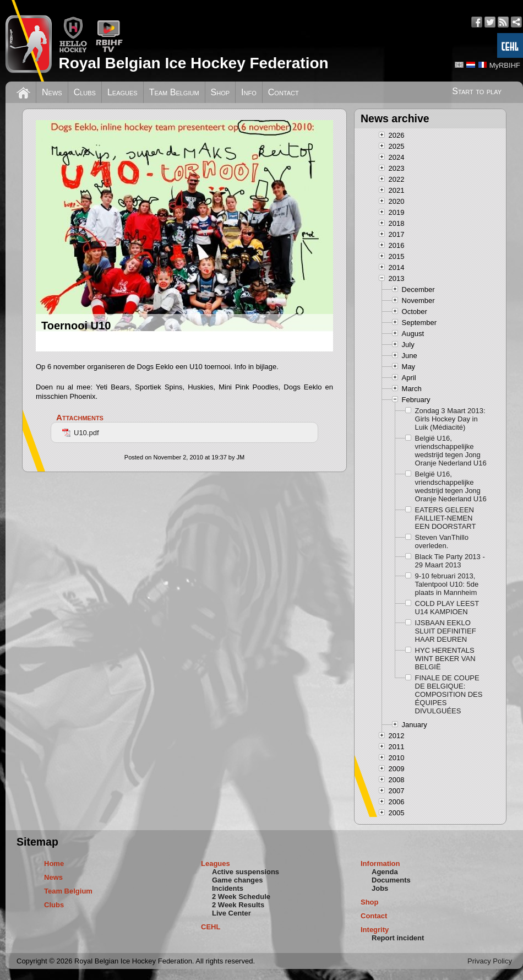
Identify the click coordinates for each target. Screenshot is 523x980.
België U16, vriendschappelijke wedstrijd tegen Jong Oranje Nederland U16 (451, 451)
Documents (391, 880)
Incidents (228, 888)
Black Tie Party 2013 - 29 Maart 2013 (450, 561)
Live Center (231, 913)
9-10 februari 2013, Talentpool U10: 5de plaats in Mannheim (447, 584)
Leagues (122, 92)
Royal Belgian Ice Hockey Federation (193, 63)
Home (54, 863)
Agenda (385, 872)
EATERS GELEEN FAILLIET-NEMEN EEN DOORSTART (446, 518)
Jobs (380, 888)
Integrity (375, 930)
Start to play (477, 91)
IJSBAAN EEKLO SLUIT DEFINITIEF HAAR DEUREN (446, 631)
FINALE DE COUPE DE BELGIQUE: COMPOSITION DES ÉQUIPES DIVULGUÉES (449, 694)
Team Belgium (174, 92)
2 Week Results (238, 905)
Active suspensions (246, 872)
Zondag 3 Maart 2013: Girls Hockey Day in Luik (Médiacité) (450, 419)
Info (249, 92)
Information (380, 863)
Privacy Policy (490, 961)
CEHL (211, 927)
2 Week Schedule (241, 897)
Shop (220, 92)
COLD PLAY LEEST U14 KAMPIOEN (447, 608)
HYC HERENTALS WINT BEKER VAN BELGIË (445, 659)
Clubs (85, 92)
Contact (284, 92)
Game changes (238, 880)
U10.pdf (81, 433)
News (52, 92)
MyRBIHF (505, 65)
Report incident (398, 938)
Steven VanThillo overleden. (442, 542)
